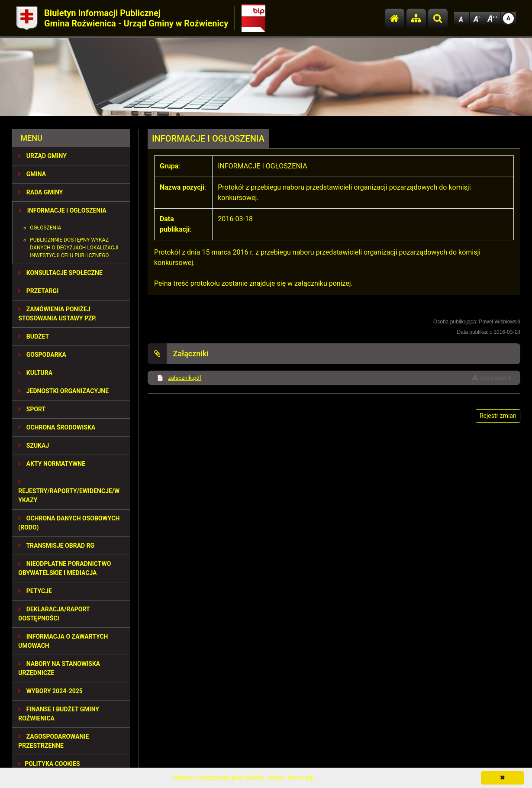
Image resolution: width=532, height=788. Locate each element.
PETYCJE (35, 591)
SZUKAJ (34, 446)
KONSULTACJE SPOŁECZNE (60, 273)
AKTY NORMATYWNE (52, 464)
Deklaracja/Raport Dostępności (54, 614)
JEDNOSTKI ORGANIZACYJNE (63, 391)
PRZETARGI (38, 291)
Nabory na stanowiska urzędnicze (59, 668)
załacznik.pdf (185, 378)
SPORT (32, 409)
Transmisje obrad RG (56, 546)
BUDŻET (34, 336)
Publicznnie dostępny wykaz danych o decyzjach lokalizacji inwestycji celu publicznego (74, 248)
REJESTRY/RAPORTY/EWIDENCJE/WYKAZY (69, 491)
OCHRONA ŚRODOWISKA (57, 427)
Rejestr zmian (498, 416)
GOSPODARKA (42, 355)
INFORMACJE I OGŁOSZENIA (63, 210)
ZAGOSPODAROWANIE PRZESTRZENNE (53, 741)
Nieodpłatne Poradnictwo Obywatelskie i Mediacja (64, 568)
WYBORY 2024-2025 (50, 691)
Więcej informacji (290, 778)
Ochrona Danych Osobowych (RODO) (69, 523)
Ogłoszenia (45, 228)
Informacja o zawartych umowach (63, 641)
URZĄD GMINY (42, 156)
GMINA (32, 174)
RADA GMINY (40, 192)
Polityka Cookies (49, 764)
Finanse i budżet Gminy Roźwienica (59, 714)
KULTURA (35, 373)
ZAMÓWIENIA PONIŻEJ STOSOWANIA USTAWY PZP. (57, 314)
